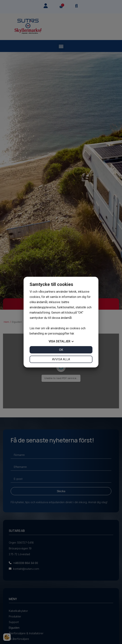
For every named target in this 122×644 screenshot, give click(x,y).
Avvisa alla (61, 359)
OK (61, 350)
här (72, 333)
